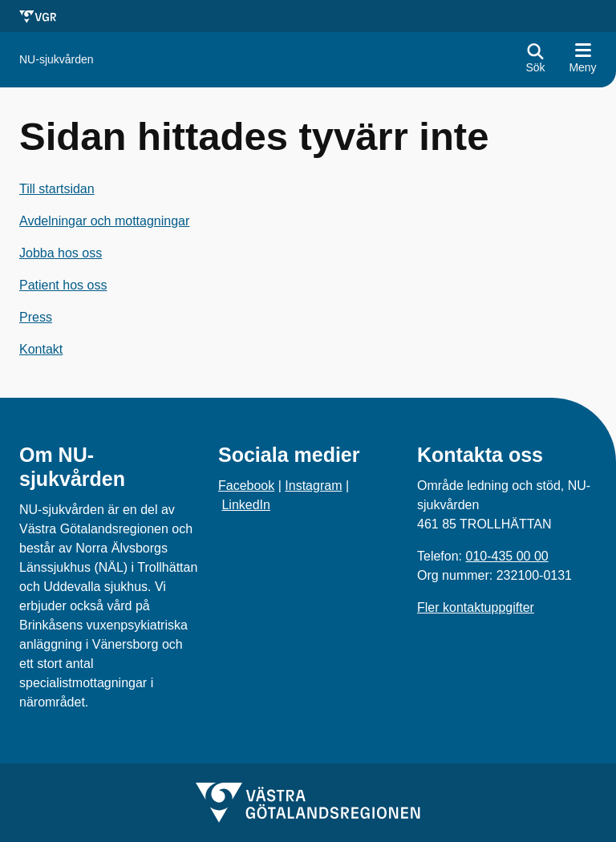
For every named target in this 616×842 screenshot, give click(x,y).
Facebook (246, 486)
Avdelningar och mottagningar (104, 221)
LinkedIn (246, 505)
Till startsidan (57, 189)
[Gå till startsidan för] (57, 60)
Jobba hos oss (61, 253)
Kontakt (41, 349)
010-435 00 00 (507, 556)
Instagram (313, 486)
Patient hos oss (63, 285)
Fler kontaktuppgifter (476, 607)
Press (36, 317)
